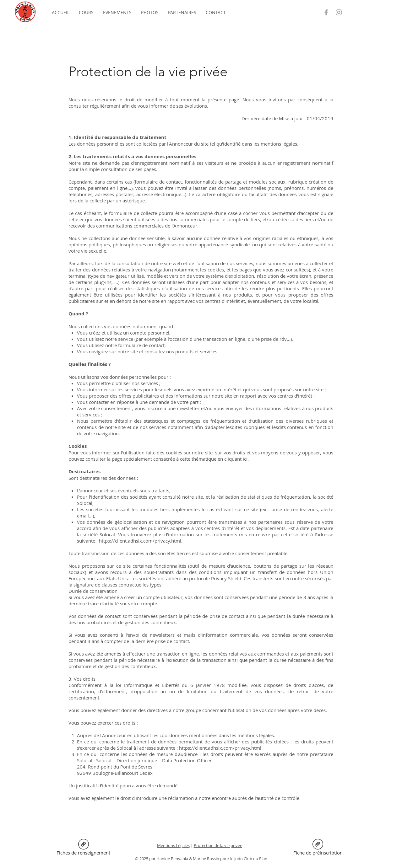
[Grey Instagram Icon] (339, 12)
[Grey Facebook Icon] (326, 12)
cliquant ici (236, 459)
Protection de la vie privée (218, 845)
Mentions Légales (173, 845)
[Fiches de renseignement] (83, 848)
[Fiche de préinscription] (318, 848)
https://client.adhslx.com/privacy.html (140, 541)
